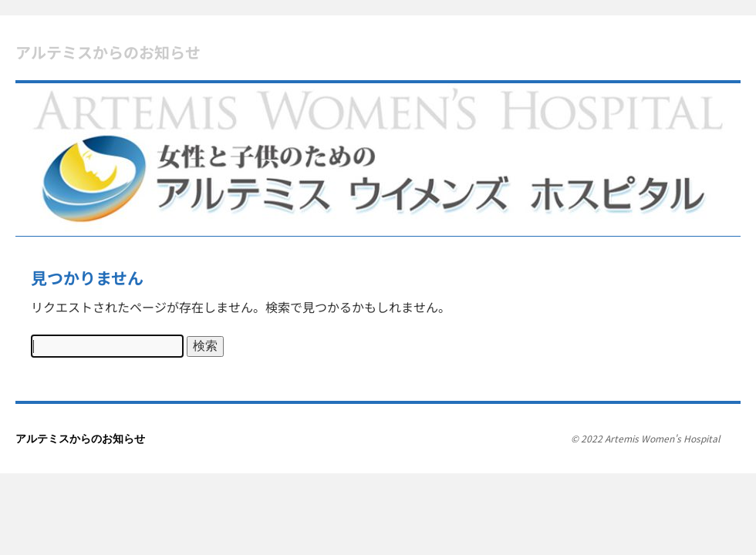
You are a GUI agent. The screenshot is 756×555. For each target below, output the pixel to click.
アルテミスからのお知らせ (108, 52)
